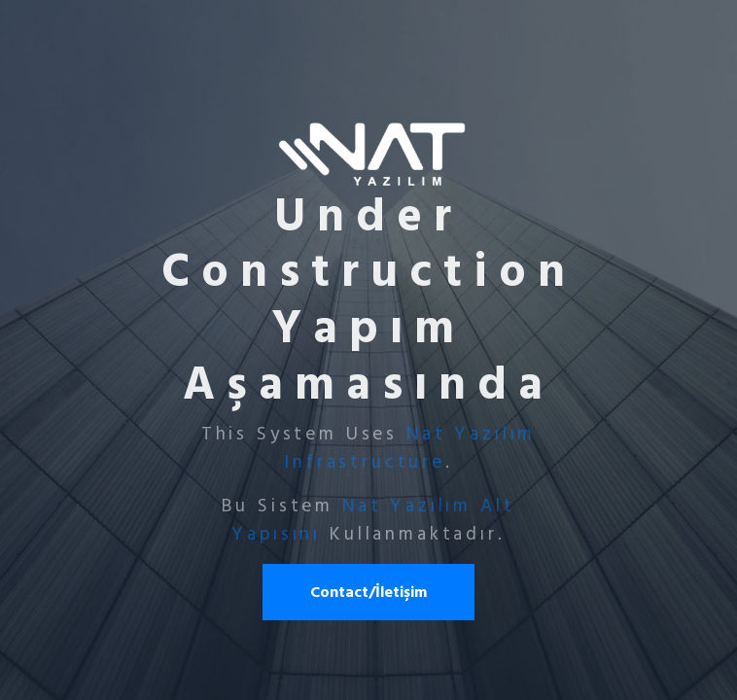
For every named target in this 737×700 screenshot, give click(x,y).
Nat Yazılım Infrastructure (410, 448)
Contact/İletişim (368, 592)
